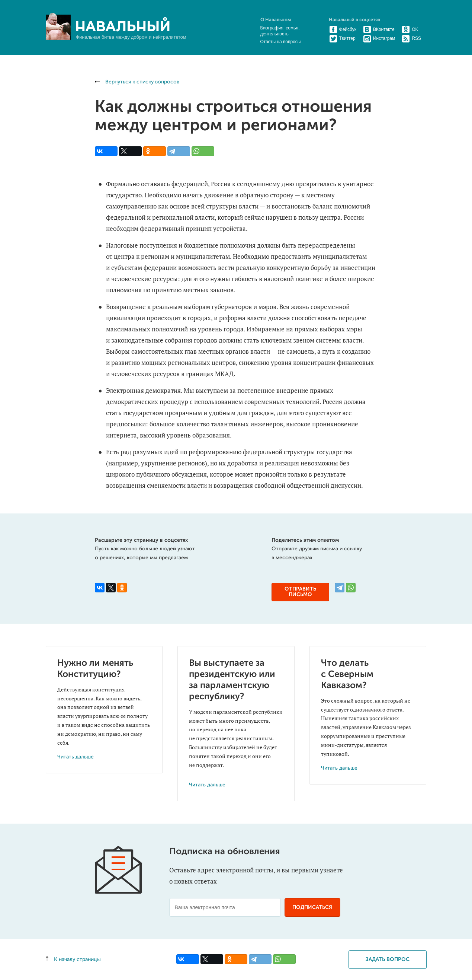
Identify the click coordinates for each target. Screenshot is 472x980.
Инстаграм (379, 38)
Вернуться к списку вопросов (137, 82)
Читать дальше (76, 757)
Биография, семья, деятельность (280, 31)
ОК (410, 29)
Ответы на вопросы (281, 42)
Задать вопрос (388, 960)
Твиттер (343, 38)
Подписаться (312, 907)
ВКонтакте (379, 29)
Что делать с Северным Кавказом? (347, 674)
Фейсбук (343, 29)
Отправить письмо (300, 592)
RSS (412, 38)
